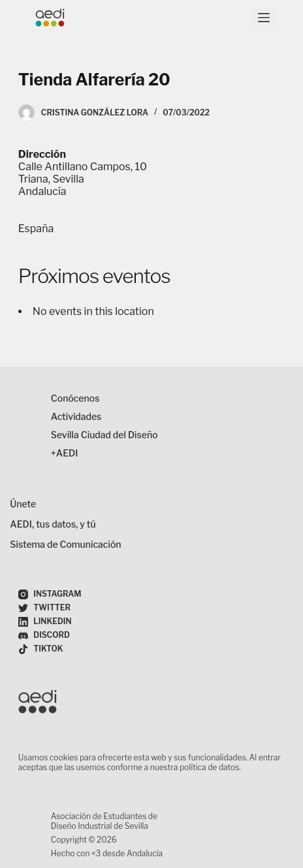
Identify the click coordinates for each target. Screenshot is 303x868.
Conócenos (75, 398)
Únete (23, 504)
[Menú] (264, 18)
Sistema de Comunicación (65, 544)
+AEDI (65, 453)
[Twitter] (44, 608)
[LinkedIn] (45, 622)
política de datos (209, 767)
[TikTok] (41, 649)
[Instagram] (50, 594)
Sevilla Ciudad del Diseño (104, 435)
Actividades (76, 416)
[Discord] (44, 636)
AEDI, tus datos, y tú (53, 524)
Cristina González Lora (95, 112)
